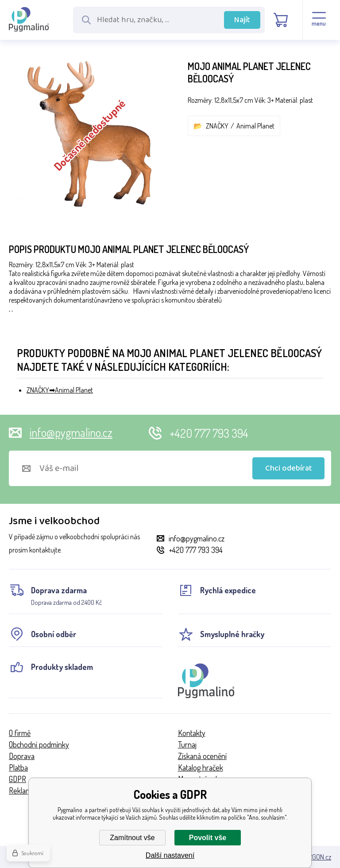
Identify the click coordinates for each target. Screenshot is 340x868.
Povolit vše (208, 838)
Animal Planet (255, 126)
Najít (242, 20)
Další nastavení (170, 855)
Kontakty (192, 733)
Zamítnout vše (132, 838)
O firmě (20, 733)
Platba (18, 767)
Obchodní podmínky (39, 744)
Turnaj (187, 744)
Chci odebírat (289, 468)
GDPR (17, 779)
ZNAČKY (217, 126)
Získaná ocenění (202, 756)
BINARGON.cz (313, 857)
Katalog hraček (201, 767)
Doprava (22, 756)
